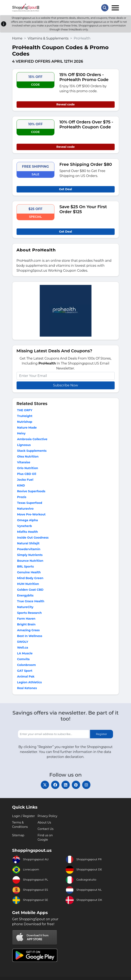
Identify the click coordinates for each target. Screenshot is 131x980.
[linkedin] (66, 785)
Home (17, 38)
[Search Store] (105, 8)
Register (101, 734)
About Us (44, 822)
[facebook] (55, 785)
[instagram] (86, 785)
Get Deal (65, 189)
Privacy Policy (47, 816)
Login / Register (24, 816)
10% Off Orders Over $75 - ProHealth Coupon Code (86, 124)
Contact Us (46, 829)
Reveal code (65, 104)
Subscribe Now (65, 385)
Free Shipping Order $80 (86, 164)
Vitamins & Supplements (48, 38)
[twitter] (45, 785)
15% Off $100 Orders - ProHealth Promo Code (84, 77)
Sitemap (18, 835)
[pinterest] (76, 785)
